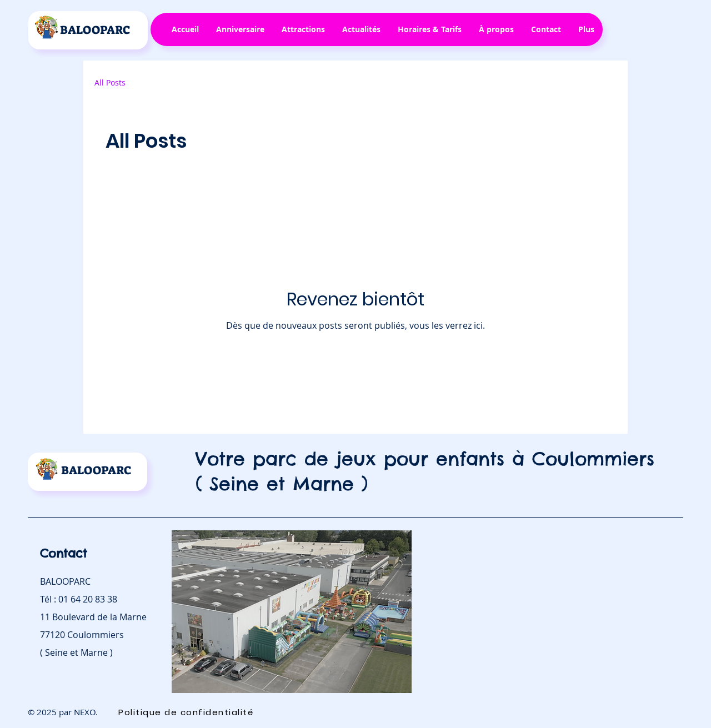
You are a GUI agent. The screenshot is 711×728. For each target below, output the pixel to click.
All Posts (110, 82)
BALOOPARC (95, 30)
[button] (240, 29)
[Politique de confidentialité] (187, 712)
